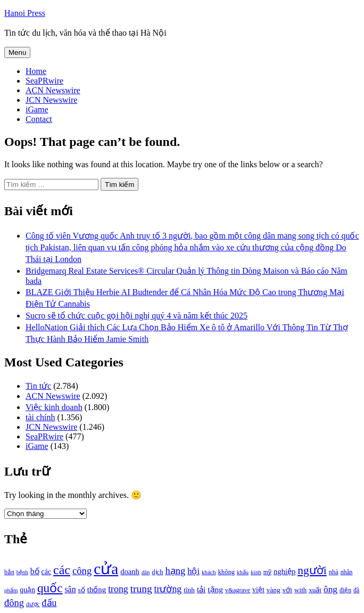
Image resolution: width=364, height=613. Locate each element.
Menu (17, 52)
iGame (37, 109)
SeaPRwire (44, 81)
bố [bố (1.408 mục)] (35, 571)
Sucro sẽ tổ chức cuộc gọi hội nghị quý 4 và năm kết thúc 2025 (136, 316)
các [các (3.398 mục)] (62, 570)
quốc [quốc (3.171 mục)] (50, 588)
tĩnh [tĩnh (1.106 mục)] (189, 590)
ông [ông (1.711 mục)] (330, 589)
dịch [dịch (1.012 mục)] (157, 572)
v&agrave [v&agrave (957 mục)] (238, 590)
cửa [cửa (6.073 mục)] (106, 569)
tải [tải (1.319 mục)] (201, 590)
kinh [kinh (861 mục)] (256, 572)
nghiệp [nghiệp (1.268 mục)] (284, 571)
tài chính (40, 417)
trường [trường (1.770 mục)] (168, 589)
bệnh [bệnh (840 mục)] (22, 572)
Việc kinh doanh (54, 407)
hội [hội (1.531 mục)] (193, 571)
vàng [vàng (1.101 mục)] (274, 590)
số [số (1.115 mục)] (82, 590)
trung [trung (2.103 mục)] (141, 589)
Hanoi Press (25, 13)
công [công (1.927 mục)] (82, 571)
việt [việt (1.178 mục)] (258, 590)
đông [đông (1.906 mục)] (14, 603)
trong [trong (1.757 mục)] (118, 589)
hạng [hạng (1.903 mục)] (175, 571)
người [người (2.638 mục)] (312, 570)
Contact (39, 119)
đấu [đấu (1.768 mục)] (49, 603)
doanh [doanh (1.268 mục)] (130, 571)
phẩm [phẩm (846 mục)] (11, 590)
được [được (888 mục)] (33, 604)
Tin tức (38, 386)
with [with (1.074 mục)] (300, 590)
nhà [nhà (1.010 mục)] (334, 572)
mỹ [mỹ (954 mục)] (267, 572)
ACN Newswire (53, 90)
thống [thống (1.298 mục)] (97, 590)
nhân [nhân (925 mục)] (347, 572)
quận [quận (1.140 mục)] (27, 590)
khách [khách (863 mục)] (209, 572)
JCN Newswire (51, 100)
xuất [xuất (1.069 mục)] (315, 590)
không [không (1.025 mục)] (227, 572)
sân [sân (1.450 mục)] (70, 589)
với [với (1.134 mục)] (287, 590)
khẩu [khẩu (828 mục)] (243, 572)
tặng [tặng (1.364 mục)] (215, 589)
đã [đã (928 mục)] (356, 590)
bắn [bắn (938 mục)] (9, 572)
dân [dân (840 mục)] (146, 572)
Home (36, 71)
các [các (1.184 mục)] (47, 572)
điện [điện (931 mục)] (345, 590)
